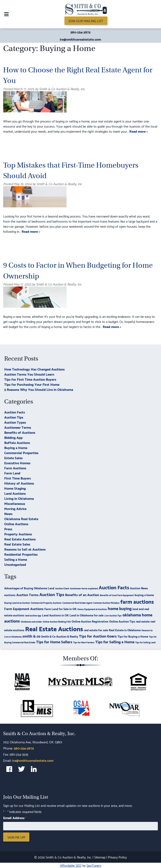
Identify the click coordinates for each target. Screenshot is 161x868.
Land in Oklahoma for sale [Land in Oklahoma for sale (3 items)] (87, 615)
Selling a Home (16, 559)
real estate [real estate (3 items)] (143, 621)
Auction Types (15, 422)
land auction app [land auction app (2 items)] (33, 615)
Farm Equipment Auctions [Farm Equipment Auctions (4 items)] (24, 608)
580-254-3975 (80, 32)
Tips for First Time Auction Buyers (30, 379)
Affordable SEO (71, 865)
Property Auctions (18, 534)
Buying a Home (16, 447)
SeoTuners (94, 865)
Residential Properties (21, 554)
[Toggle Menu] (6, 14)
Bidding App (13, 437)
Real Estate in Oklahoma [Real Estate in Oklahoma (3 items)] (125, 630)
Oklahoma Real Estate (21, 519)
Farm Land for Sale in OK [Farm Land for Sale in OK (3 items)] (60, 609)
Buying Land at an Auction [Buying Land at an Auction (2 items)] (17, 603)
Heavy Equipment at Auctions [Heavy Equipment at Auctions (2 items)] (92, 609)
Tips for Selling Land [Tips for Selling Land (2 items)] (145, 642)
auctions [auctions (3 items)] (10, 595)
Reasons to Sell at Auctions (25, 549)
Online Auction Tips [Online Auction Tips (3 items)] (122, 621)
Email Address (15, 818)
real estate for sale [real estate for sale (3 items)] (96, 630)
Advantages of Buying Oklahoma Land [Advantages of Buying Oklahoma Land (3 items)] (29, 588)
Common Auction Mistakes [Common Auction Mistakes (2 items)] (106, 603)
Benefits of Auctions (20, 432)
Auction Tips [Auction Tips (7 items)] (52, 594)
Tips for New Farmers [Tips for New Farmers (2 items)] (84, 642)
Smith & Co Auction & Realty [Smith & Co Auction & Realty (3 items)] (60, 636)
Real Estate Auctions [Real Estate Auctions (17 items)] (54, 628)
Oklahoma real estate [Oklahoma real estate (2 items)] (31, 621)
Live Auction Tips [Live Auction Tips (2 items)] (113, 615)
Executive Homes (17, 463)
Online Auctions (16, 524)
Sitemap (100, 857)
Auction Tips (14, 417)
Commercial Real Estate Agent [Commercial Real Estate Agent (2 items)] (77, 603)
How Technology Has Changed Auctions (34, 369)
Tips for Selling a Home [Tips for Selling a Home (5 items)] (115, 641)
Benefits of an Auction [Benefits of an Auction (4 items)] (82, 595)
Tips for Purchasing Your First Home (32, 384)
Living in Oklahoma (19, 498)
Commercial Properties (21, 453)
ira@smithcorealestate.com (80, 39)
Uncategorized (15, 564)
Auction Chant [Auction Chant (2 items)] (62, 588)
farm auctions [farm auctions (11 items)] (137, 601)
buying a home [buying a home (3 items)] (144, 595)
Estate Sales (13, 458)
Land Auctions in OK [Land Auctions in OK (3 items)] (55, 615)
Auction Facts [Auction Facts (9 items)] (114, 587)
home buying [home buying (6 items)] (120, 608)
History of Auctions (19, 483)
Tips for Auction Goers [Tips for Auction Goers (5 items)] (98, 636)
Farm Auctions (15, 468)
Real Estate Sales (17, 544)
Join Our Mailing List (86, 21)
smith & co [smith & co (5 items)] (31, 636)
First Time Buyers (18, 478)
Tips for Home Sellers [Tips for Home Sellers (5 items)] (54, 641)
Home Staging (15, 488)
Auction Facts (15, 412)
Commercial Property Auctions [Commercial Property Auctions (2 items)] (46, 603)
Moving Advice (15, 508)
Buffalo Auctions (17, 442)
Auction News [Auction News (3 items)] (139, 588)
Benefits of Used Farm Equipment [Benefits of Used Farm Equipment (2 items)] (117, 595)
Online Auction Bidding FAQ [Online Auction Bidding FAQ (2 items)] (57, 621)
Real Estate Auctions (20, 539)
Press (8, 529)
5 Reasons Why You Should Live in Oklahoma (39, 389)
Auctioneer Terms (18, 427)
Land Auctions (15, 493)
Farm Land (12, 473)
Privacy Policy (117, 857)
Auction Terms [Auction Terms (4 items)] (27, 595)
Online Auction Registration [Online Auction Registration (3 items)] (90, 621)
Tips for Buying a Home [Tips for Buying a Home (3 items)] (133, 636)
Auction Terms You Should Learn (29, 374)
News (8, 513)
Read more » (139, 131)
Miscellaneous (15, 503)
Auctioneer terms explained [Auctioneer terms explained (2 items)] (84, 588)
